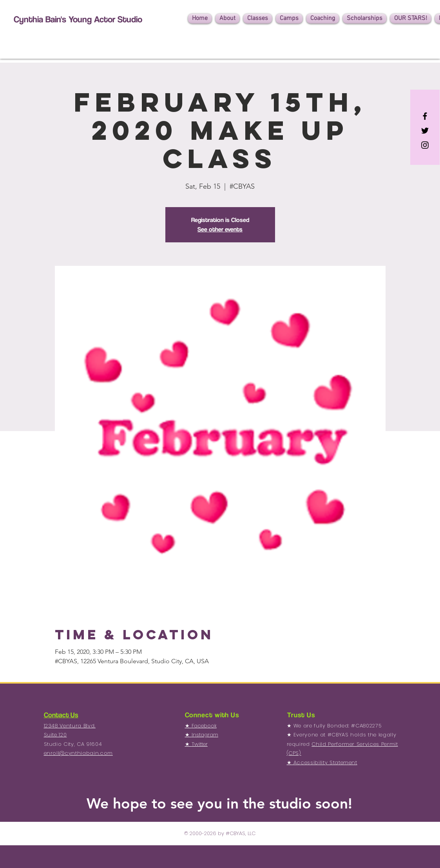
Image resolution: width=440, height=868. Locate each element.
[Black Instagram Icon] (425, 145)
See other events (220, 229)
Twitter (200, 744)
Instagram (205, 735)
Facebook (204, 726)
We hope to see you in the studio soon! (219, 803)
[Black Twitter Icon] (425, 131)
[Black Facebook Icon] (425, 116)
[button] (227, 19)
